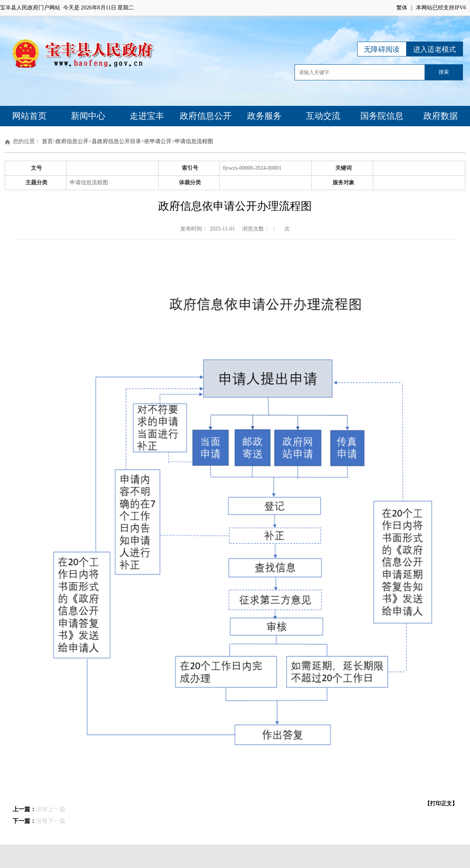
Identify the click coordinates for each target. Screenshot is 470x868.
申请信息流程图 (194, 141)
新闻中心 (88, 116)
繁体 (402, 8)
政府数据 (441, 116)
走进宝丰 (147, 116)
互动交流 (323, 116)
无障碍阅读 (382, 49)
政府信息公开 (206, 116)
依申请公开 (158, 141)
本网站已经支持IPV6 (441, 8)
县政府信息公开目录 (116, 141)
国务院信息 (382, 116)
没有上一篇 (51, 809)
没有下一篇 (51, 821)
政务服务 (264, 116)
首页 (47, 141)
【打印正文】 (441, 804)
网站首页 (29, 116)
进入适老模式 (435, 49)
